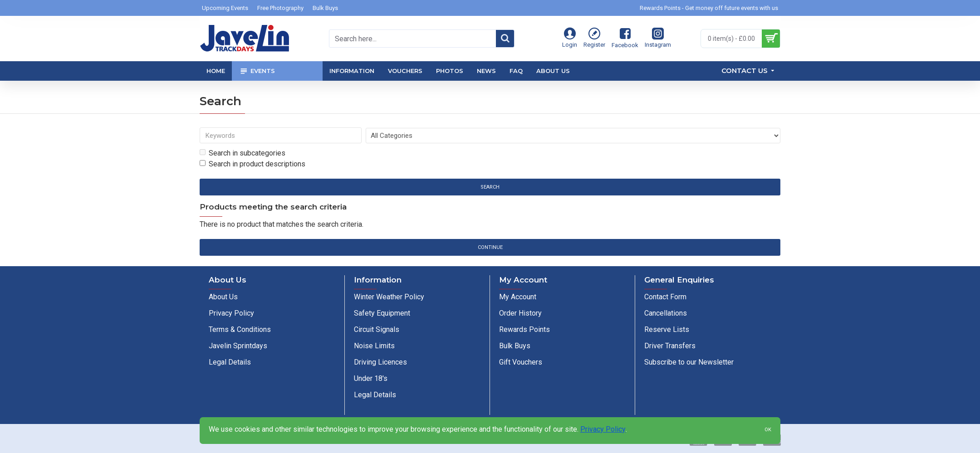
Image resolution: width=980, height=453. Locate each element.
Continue (490, 249)
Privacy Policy (603, 429)
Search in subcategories (243, 154)
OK (768, 430)
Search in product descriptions (252, 165)
